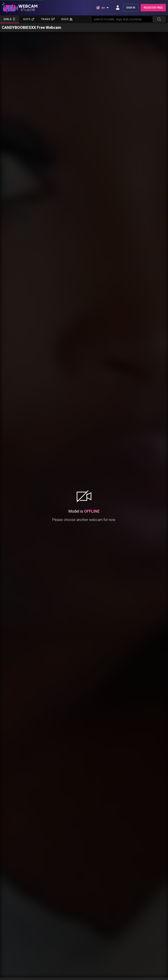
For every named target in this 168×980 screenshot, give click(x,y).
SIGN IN (131, 8)
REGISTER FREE (153, 8)
